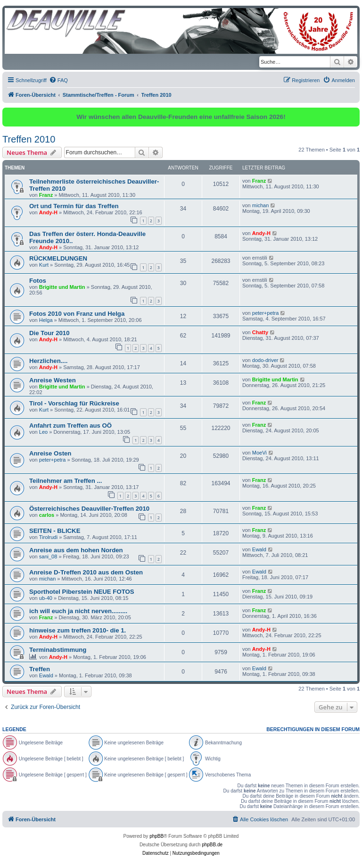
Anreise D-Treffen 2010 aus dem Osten (86, 572)
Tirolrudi (48, 537)
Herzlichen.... (48, 361)
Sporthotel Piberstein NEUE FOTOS (82, 592)
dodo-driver (265, 360)
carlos (47, 515)
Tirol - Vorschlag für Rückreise (74, 403)
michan (260, 205)
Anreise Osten (50, 453)
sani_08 (48, 556)
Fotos (38, 281)
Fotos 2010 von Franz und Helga (77, 314)
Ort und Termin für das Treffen (74, 206)
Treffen (40, 669)
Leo (43, 432)
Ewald (259, 549)
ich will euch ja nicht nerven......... (78, 611)
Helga (46, 320)
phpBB (156, 836)
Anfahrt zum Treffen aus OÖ (70, 426)
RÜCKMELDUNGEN (58, 258)
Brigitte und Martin (62, 287)
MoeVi (259, 453)
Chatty (260, 332)
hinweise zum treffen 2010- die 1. (78, 630)
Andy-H (48, 212)
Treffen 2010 (29, 139)
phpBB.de (212, 845)
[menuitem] (58, 80)
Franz (46, 195)
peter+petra (266, 313)
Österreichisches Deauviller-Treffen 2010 (89, 509)
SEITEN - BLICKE (55, 531)
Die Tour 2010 (49, 333)
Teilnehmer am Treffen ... (66, 481)
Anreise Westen (53, 380)
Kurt (44, 265)
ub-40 (46, 598)
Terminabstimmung (58, 650)
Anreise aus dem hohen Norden (76, 550)
